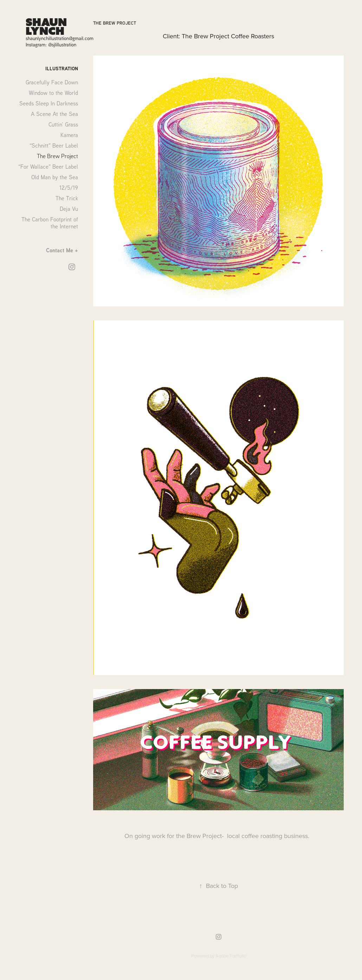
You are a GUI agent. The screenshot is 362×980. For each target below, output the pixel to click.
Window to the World (53, 93)
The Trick (67, 198)
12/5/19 (69, 188)
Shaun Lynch (48, 26)
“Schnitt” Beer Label (54, 145)
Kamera (69, 135)
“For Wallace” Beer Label (48, 167)
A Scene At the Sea (54, 114)
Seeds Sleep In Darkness (49, 103)
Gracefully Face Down (52, 82)
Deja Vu (69, 209)
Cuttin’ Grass (63, 124)
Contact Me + (62, 250)
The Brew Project (57, 156)
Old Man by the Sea (55, 177)
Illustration (62, 68)
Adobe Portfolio (231, 956)
